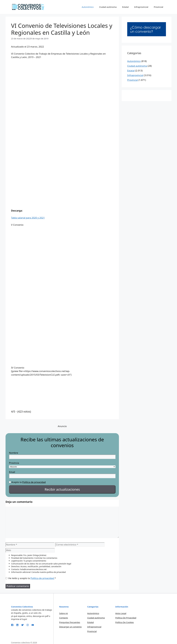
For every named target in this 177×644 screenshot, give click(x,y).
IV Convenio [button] (18, 368)
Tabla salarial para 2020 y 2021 (28, 218)
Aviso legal (121, 613)
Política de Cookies (125, 622)
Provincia (14, 463)
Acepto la (17, 482)
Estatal (125, 7)
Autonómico (88, 7)
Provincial (158, 7)
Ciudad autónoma (108, 7)
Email (12, 472)
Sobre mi (64, 613)
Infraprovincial (141, 7)
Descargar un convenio (70, 627)
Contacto (64, 618)
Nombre (14, 453)
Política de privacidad (34, 482)
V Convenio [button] (17, 225)
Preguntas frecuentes (70, 622)
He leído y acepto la (31, 578)
